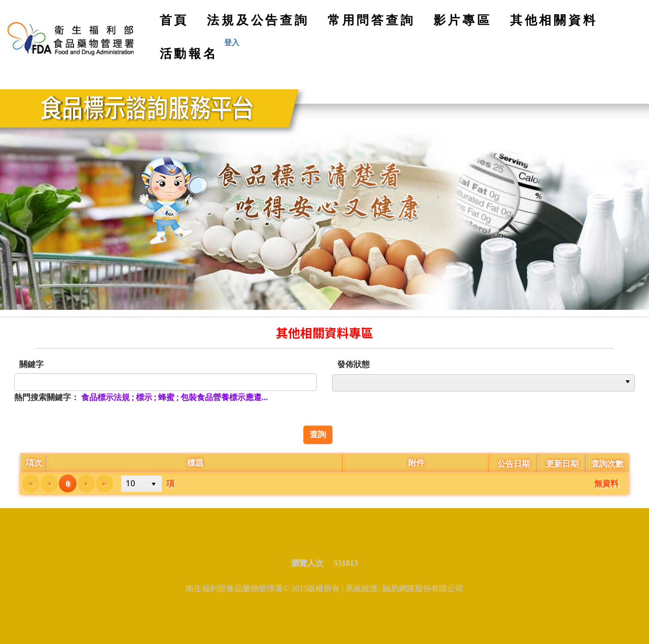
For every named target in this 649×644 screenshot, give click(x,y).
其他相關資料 (554, 20)
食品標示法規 (105, 397)
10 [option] (130, 483)
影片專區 (463, 20)
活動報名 (189, 53)
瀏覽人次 (311, 563)
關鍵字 (31, 364)
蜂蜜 (166, 397)
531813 (346, 563)
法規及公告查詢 (258, 20)
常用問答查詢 (371, 20)
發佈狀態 (353, 364)
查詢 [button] (318, 434)
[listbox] (483, 383)
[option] (477, 383)
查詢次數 (607, 464)
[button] (628, 383)
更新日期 (562, 464)
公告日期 (514, 464)
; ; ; (174, 397)
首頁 (177, 24)
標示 (144, 397)
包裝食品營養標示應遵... (224, 397)
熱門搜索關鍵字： (47, 397)
